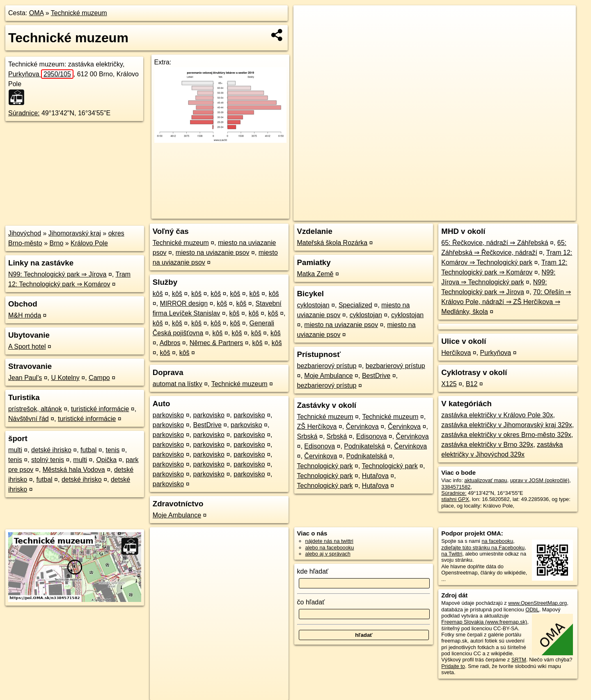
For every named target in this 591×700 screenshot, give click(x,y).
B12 (472, 384)
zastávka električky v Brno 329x (487, 445)
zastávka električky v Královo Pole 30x (497, 415)
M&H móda (25, 315)
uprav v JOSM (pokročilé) (540, 480)
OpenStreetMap (434, 215)
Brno (57, 243)
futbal (88, 450)
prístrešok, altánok (35, 409)
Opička (106, 460)
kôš (158, 294)
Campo (99, 378)
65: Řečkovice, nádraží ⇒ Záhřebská (495, 243)
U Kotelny (65, 378)
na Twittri (452, 554)
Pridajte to (453, 666)
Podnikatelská (364, 446)
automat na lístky (178, 384)
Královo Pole (89, 243)
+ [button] (308, 19)
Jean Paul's (25, 378)
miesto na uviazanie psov (213, 253)
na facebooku (497, 541)
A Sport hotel (27, 347)
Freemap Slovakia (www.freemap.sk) (484, 622)
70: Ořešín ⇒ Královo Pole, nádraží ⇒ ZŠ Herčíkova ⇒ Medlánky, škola (506, 302)
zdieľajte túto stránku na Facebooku (483, 548)
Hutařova (375, 476)
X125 (449, 384)
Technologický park (325, 466)
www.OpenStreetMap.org (537, 603)
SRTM (519, 660)
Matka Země (315, 274)
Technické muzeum (79, 13)
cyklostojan (313, 305)
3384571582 (456, 487)
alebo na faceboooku (330, 548)
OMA (37, 13)
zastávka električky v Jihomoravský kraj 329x (506, 425)
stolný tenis (48, 460)
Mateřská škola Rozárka (332, 243)
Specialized (355, 305)
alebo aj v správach (328, 554)
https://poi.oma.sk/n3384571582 (539, 215)
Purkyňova (41, 74)
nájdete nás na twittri (329, 541)
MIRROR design (184, 303)
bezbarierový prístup (327, 366)
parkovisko (168, 415)
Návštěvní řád (29, 419)
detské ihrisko (51, 450)
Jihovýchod (25, 233)
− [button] (308, 32)
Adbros (170, 343)
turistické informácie (100, 409)
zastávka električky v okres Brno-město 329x (506, 435)
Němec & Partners (216, 343)
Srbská (307, 436)
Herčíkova (456, 353)
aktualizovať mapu (486, 480)
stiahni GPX (455, 499)
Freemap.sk (476, 215)
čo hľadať (311, 602)
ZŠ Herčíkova (317, 427)
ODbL (532, 610)
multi (15, 450)
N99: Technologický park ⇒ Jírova (57, 274)
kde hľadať (313, 571)
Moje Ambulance (177, 515)
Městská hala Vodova (74, 470)
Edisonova (372, 436)
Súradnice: (24, 113)
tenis (113, 450)
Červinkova (362, 427)
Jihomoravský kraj (75, 233)
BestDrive (207, 425)
